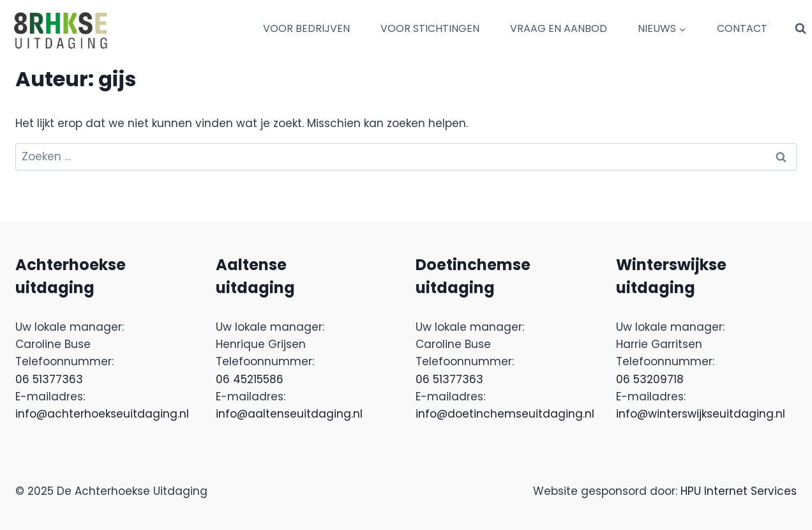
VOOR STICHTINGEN (430, 28)
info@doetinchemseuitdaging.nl (505, 414)
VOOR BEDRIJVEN (306, 28)
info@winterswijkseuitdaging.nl (701, 414)
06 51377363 (49, 379)
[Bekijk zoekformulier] (801, 29)
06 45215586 (250, 379)
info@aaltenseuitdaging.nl (289, 414)
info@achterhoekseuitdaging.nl (102, 414)
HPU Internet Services (739, 491)
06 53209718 (650, 379)
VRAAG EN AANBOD (559, 28)
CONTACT (742, 28)
